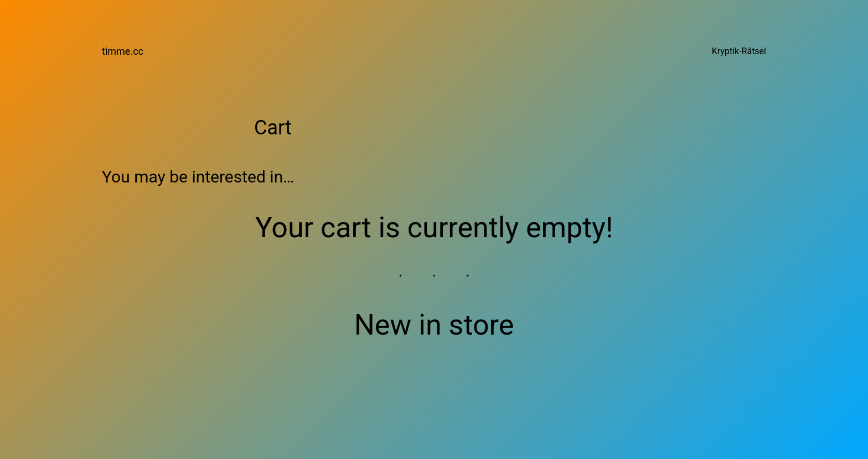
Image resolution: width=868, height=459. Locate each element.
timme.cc (123, 51)
